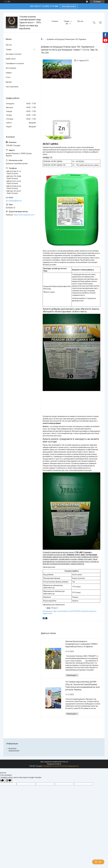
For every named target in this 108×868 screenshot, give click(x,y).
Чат (98, 862)
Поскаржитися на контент (51, 766)
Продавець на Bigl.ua (54, 764)
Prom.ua (65, 762)
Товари (66, 21)
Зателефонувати (69, 6)
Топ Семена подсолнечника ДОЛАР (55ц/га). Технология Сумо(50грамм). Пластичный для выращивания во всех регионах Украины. (83, 686)
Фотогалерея (11, 68)
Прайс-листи (11, 59)
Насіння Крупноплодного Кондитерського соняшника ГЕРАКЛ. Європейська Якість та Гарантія (82, 644)
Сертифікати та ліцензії (15, 63)
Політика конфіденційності (70, 766)
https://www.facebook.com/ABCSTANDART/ (25, 215)
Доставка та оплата (14, 54)
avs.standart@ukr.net (14, 201)
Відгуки (9, 82)
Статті (8, 77)
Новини (9, 73)
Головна (55, 21)
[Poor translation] (9, 781)
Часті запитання (12, 87)
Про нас (80, 21)
